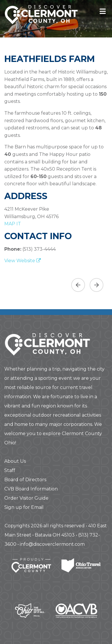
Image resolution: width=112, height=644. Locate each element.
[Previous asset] (78, 285)
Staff (10, 470)
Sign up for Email (24, 507)
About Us (15, 461)
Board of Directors (25, 480)
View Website (23, 261)
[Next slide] (96, 285)
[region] (56, 283)
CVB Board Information (31, 489)
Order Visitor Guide (26, 498)
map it (13, 224)
